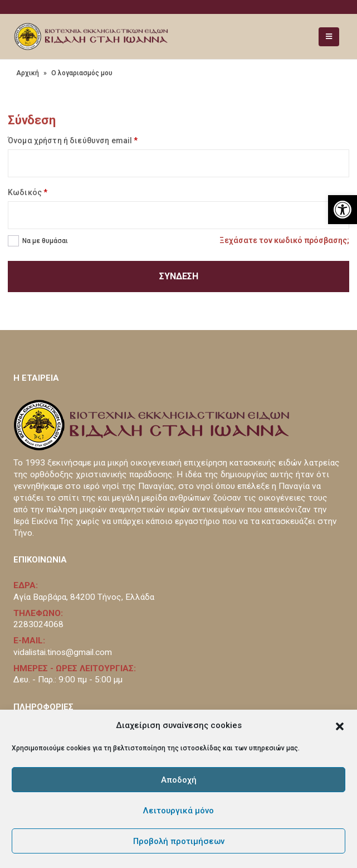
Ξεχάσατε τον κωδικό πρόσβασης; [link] (284, 240)
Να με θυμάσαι (45, 241)
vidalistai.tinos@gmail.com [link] (63, 652)
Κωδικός (28, 192)
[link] (343, 210)
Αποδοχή (179, 780)
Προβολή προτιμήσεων (179, 841)
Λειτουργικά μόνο (178, 811)
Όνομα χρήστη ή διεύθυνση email (73, 140)
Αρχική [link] (28, 73)
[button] (340, 725)
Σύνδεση (179, 276)
